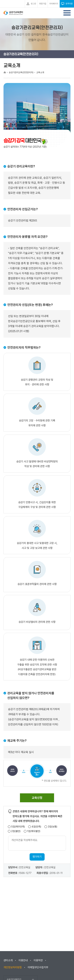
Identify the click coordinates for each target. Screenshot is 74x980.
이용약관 (38, 960)
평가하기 (37, 857)
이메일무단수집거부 (38, 967)
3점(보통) (52, 827)
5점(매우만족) (18, 827)
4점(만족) (36, 827)
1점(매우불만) (34, 831)
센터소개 (8, 960)
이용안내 (23, 960)
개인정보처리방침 (13, 967)
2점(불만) (16, 831)
